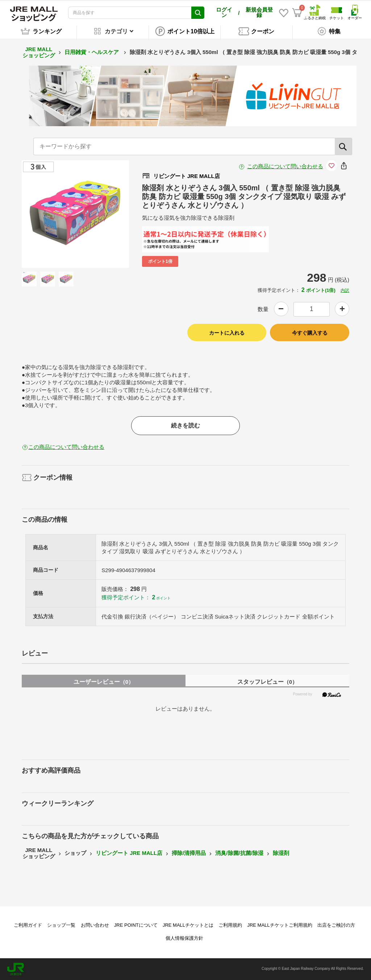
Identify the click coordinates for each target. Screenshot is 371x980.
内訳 (345, 290)
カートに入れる (227, 333)
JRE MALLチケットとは (188, 925)
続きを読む (185, 425)
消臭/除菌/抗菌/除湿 (239, 853)
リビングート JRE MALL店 (129, 853)
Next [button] (101, 214)
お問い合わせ (95, 925)
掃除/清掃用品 (189, 853)
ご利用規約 (230, 925)
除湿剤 (281, 853)
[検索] (343, 146)
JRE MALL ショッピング (39, 52)
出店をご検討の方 (336, 925)
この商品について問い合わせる (285, 166)
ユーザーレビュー (104, 682)
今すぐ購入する (310, 333)
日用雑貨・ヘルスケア (92, 52)
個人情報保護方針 (184, 938)
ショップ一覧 (61, 925)
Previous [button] (49, 214)
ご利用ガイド (28, 925)
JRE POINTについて (136, 925)
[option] (76, 214)
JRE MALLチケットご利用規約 (280, 925)
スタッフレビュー (267, 682)
